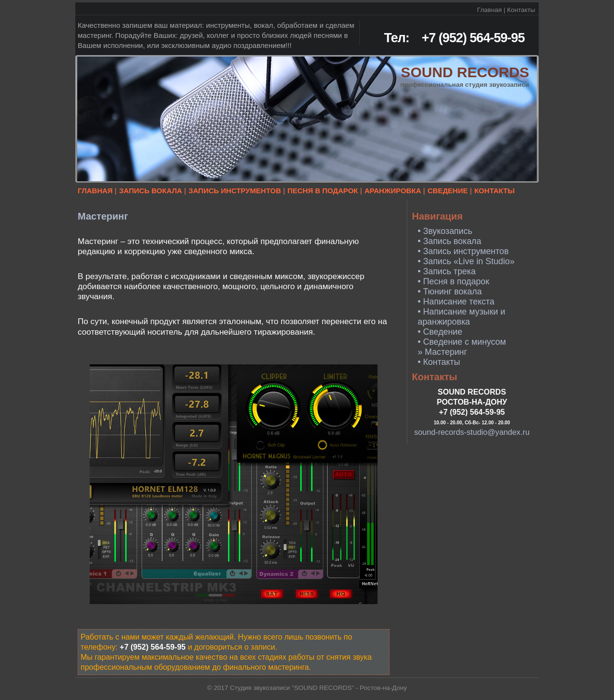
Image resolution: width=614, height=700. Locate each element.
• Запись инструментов (463, 251)
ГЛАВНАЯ (95, 191)
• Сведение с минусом (462, 342)
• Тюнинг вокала (450, 292)
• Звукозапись (445, 231)
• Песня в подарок (454, 281)
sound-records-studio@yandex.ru (472, 432)
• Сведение (440, 332)
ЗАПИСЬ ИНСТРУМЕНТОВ (235, 191)
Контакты (521, 10)
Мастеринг (103, 216)
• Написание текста (456, 302)
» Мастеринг (443, 352)
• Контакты (439, 362)
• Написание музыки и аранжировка (461, 317)
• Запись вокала (450, 241)
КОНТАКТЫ (495, 191)
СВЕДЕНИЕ (448, 191)
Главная (490, 10)
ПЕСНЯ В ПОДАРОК (323, 191)
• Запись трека (447, 271)
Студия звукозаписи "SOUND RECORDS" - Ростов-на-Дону (318, 688)
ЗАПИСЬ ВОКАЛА (150, 191)
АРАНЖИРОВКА (393, 191)
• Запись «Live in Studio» (466, 261)
